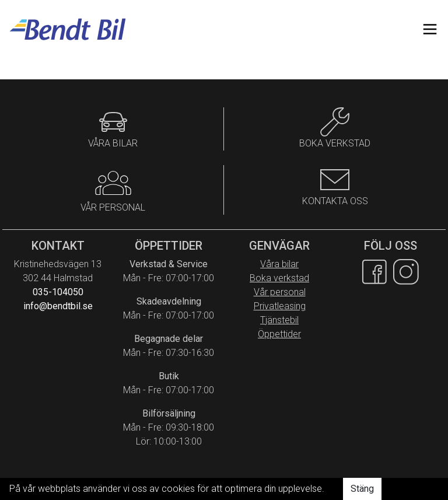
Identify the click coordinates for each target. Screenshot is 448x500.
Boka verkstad (279, 278)
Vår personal (280, 292)
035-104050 (58, 292)
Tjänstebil (279, 320)
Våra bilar (279, 264)
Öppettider (279, 334)
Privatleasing (280, 306)
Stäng (362, 489)
